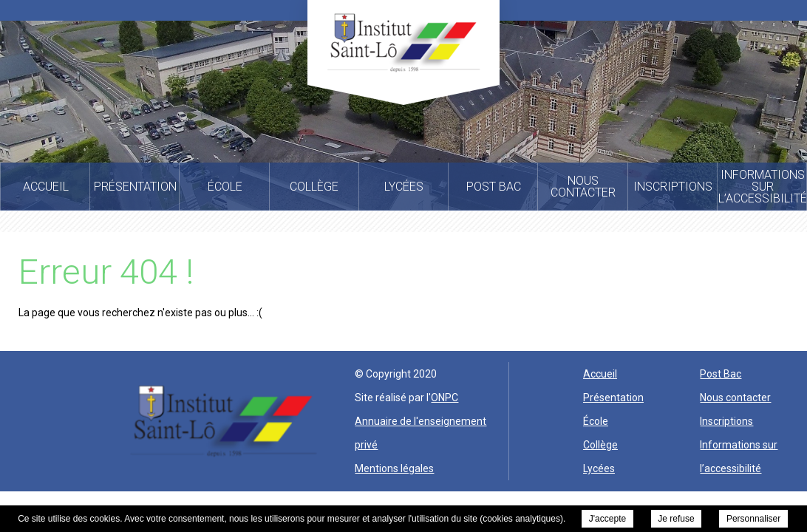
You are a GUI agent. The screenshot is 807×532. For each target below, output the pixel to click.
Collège (600, 445)
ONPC (445, 398)
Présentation (613, 398)
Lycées (599, 468)
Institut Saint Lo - (403, 42)
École (596, 421)
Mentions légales (394, 468)
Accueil (600, 374)
